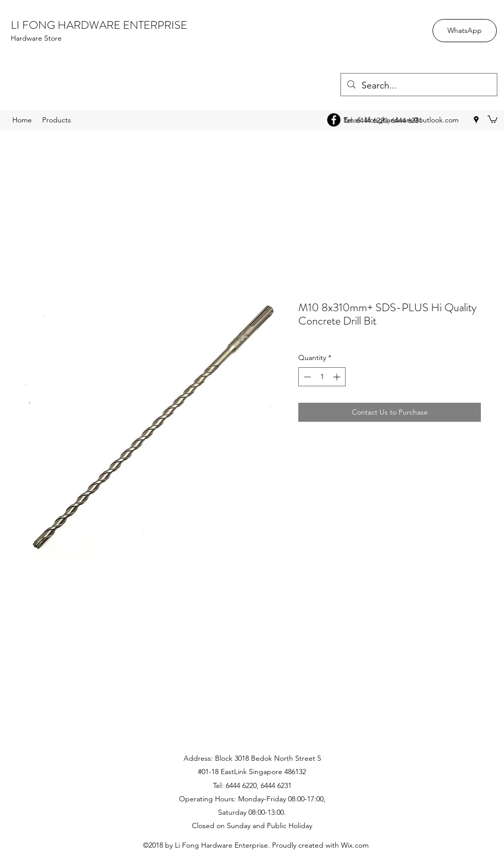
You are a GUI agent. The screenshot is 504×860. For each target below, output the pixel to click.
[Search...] (418, 86)
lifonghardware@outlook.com (412, 120)
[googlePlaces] (476, 120)
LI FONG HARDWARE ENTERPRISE (99, 25)
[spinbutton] (322, 377)
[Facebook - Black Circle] (334, 120)
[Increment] (338, 377)
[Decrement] (306, 377)
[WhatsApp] (465, 31)
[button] (492, 119)
